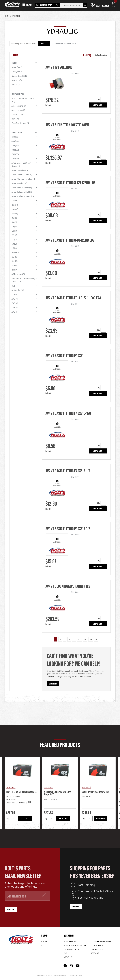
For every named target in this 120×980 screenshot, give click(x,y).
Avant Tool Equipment (21, 196)
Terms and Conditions (101, 941)
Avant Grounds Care (20, 175)
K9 (13, 226)
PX (13, 265)
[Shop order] (102, 55)
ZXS (13, 312)
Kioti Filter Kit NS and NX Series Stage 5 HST (57, 793)
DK (13, 213)
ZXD (13, 303)
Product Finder (71, 949)
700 (13, 154)
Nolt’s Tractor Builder (75, 945)
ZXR (13, 307)
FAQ (65, 953)
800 (13, 158)
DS (13, 218)
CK (13, 201)
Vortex (14, 84)
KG (13, 235)
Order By (87, 55)
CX (13, 209)
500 (13, 145)
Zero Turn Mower (19, 123)
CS (13, 205)
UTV (13, 119)
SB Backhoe (17, 274)
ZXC (13, 299)
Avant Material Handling (22, 179)
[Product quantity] (103, 99)
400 (13, 141)
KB (13, 231)
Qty (98, 99)
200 (13, 137)
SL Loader (16, 290)
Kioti (14, 72)
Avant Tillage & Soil (20, 192)
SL (13, 286)
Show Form (53, 684)
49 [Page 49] (91, 639)
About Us (68, 957)
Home (7, 16)
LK (13, 248)
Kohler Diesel (17, 76)
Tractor (15, 114)
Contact (95, 953)
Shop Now (76, 907)
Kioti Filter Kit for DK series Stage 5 (22, 792)
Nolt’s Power (70, 941)
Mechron (15, 252)
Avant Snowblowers (20, 188)
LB (13, 244)
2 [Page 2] (60, 639)
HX (13, 222)
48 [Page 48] (85, 639)
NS (13, 257)
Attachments (17, 106)
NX (13, 261)
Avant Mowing (18, 183)
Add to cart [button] (98, 105)
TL (13, 294)
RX (13, 270)
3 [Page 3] (65, 639)
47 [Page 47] (79, 639)
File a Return (97, 949)
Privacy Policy (97, 945)
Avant (14, 67)
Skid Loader (17, 110)
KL (13, 239)
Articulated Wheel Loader (23, 98)
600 (13, 150)
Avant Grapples (18, 170)
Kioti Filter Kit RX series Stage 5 (95, 792)
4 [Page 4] (69, 639)
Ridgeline (16, 80)
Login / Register (102, 6)
